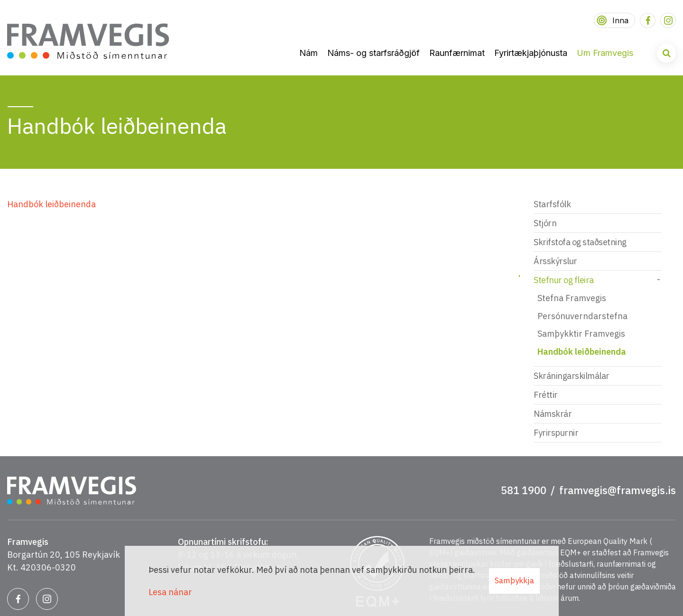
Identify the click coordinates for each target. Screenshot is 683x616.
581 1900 (524, 490)
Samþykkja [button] (514, 580)
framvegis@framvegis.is (618, 490)
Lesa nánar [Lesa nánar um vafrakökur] (170, 592)
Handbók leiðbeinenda (51, 204)
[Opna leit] (666, 53)
